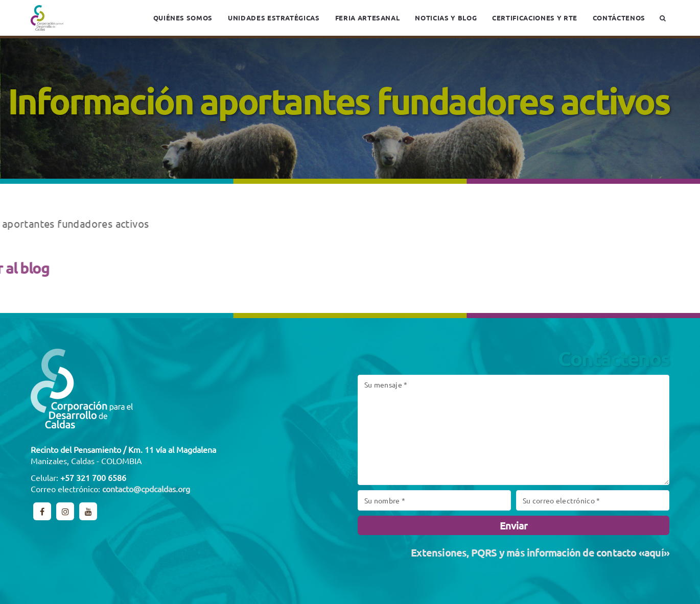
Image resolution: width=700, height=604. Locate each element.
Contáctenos (619, 18)
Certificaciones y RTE (535, 18)
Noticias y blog (446, 18)
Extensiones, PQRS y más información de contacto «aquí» (540, 552)
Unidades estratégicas (274, 18)
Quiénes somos (183, 18)
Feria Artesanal (368, 18)
